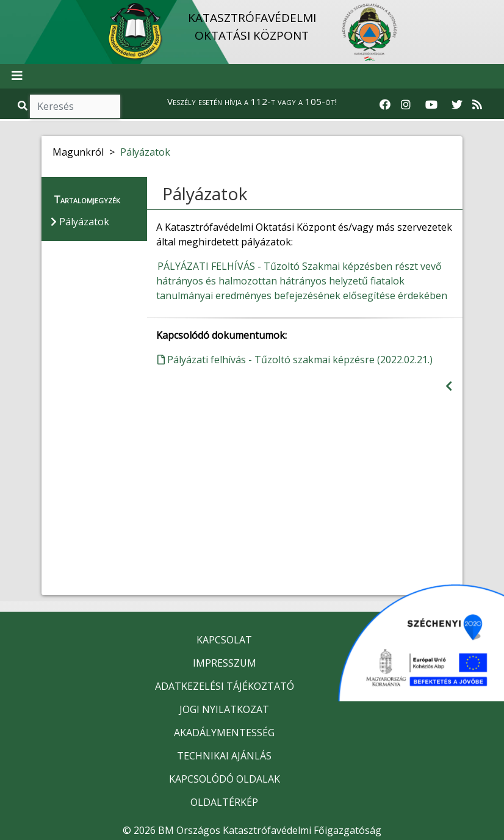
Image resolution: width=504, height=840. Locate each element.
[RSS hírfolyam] (477, 105)
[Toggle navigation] (17, 76)
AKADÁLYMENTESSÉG (224, 733)
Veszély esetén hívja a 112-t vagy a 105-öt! (252, 101)
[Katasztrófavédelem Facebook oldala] (385, 105)
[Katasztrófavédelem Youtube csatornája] (431, 105)
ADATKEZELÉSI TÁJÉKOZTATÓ (225, 686)
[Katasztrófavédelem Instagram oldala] (406, 105)
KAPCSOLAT (224, 640)
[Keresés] (75, 106)
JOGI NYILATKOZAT (224, 709)
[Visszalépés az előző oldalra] (449, 386)
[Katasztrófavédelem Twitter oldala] (457, 105)
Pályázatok (145, 152)
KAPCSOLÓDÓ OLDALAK (225, 779)
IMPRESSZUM (225, 663)
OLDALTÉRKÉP (224, 802)
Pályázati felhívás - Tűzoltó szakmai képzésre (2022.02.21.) (295, 360)
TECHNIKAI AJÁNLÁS (224, 756)
